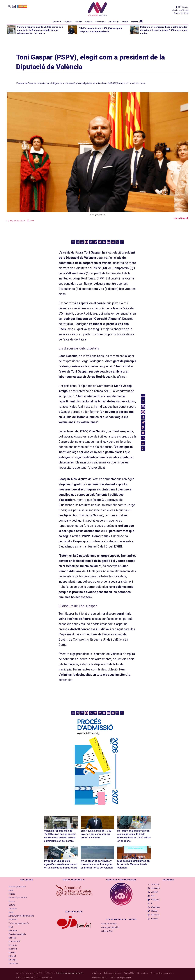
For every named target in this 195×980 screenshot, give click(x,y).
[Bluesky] (104, 242)
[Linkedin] (109, 242)
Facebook (156, 882)
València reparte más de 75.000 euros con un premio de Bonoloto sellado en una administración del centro (40, 30)
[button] (9, 6)
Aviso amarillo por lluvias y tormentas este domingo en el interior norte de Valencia (96, 862)
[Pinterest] (117, 242)
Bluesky (155, 916)
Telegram (156, 901)
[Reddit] (113, 242)
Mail (154, 897)
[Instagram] (82, 242)
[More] (122, 242)
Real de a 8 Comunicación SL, (71, 970)
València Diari (107, 928)
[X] (91, 242)
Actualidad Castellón (110, 924)
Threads (156, 926)
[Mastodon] (100, 242)
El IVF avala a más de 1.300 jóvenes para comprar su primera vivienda (94, 833)
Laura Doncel (181, 218)
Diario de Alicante (109, 921)
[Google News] (73, 242)
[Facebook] (86, 242)
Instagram (156, 887)
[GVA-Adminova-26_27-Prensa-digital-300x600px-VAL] (97, 807)
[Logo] (97, 10)
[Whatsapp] (78, 242)
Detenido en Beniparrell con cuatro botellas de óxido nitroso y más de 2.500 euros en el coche (164, 30)
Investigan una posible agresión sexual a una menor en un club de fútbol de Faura (61, 862)
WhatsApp (156, 911)
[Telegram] (95, 242)
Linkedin (156, 892)
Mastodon (156, 921)
